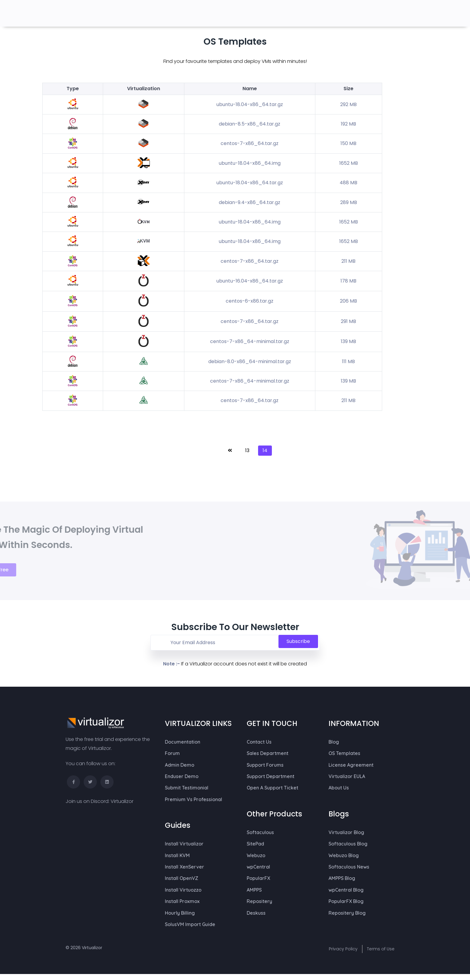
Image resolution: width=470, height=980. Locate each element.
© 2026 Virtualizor (84, 948)
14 (265, 450)
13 (247, 450)
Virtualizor (122, 801)
